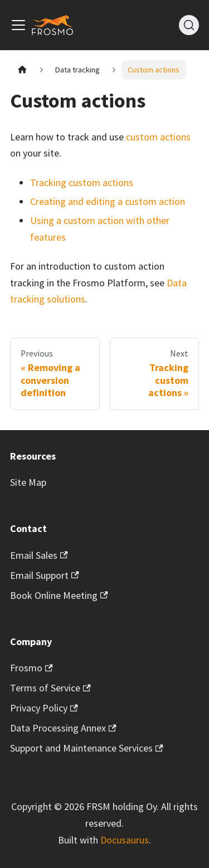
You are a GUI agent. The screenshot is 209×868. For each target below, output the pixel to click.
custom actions (158, 137)
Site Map (28, 482)
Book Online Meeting (59, 595)
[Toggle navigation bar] (18, 25)
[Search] (189, 25)
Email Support (45, 575)
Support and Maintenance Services (87, 748)
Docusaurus (125, 840)
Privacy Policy (44, 708)
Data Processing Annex (63, 728)
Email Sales (39, 555)
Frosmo (31, 668)
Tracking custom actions (82, 182)
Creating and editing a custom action (108, 201)
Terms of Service (50, 688)
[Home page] (22, 70)
